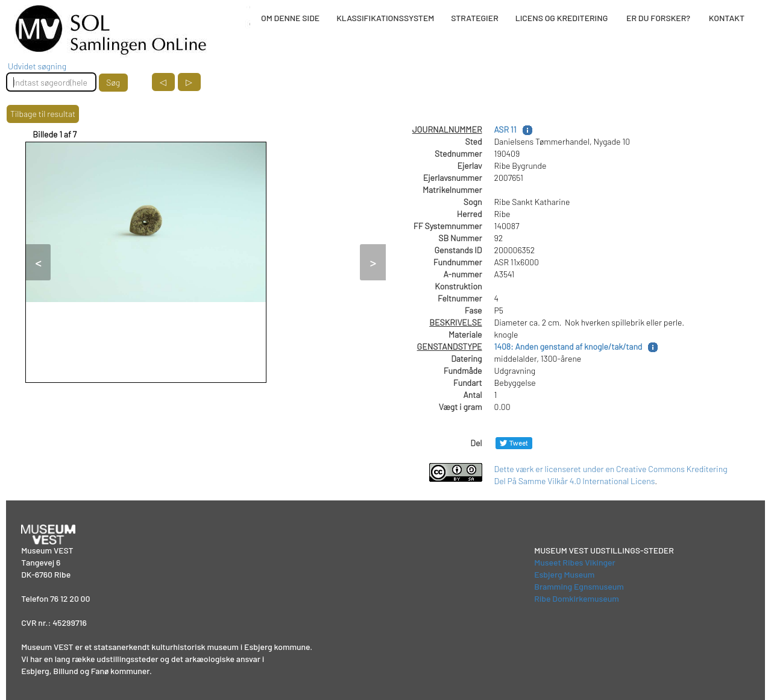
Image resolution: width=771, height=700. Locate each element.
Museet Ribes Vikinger (575, 562)
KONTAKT (727, 18)
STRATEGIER (474, 18)
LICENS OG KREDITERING (562, 18)
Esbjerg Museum (564, 574)
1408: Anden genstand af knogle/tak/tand (568, 346)
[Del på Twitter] (514, 443)
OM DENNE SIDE (290, 18)
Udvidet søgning (37, 66)
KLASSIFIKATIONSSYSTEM (385, 18)
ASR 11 (505, 129)
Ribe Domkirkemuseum (577, 598)
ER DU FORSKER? (658, 18)
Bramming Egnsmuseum (579, 586)
